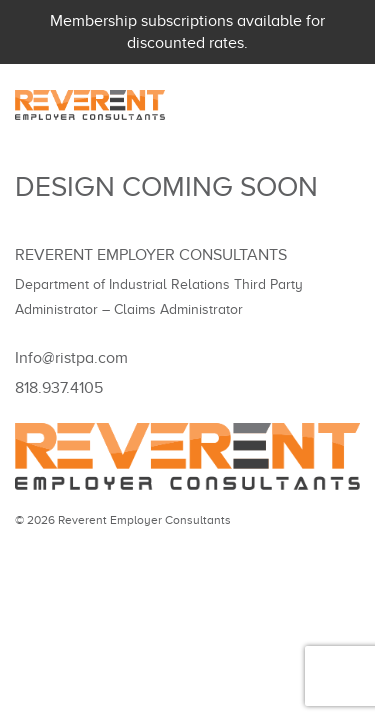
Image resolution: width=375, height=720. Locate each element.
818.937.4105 (59, 388)
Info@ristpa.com (71, 358)
